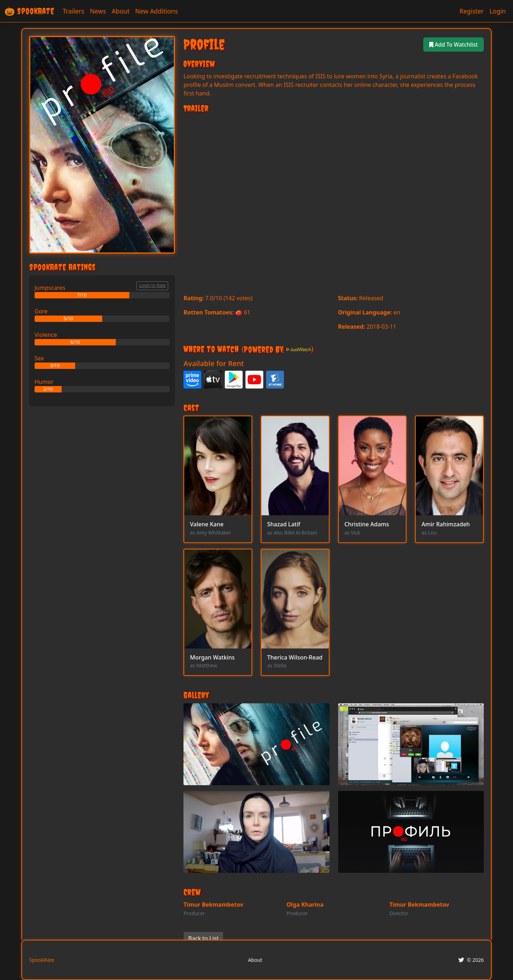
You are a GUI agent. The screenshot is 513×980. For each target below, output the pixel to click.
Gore (41, 311)
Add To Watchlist (452, 45)
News (98, 11)
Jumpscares (50, 288)
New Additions (157, 11)
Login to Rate (152, 285)
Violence (46, 335)
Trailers (73, 11)
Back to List (203, 938)
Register (472, 11)
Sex (39, 358)
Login (498, 11)
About (121, 11)
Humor (44, 382)
